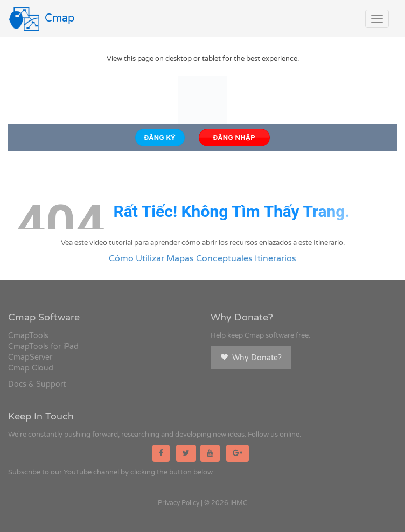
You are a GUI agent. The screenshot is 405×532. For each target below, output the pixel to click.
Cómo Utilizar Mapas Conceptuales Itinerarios (202, 258)
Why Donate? (251, 358)
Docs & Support (37, 384)
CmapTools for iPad (43, 346)
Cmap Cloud (31, 368)
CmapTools (28, 336)
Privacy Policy (179, 503)
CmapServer (30, 357)
